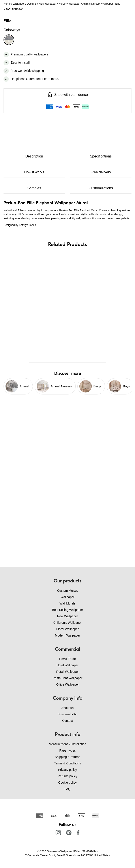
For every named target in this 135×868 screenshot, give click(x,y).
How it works (34, 172)
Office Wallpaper (68, 684)
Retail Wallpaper (67, 672)
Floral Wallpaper (67, 629)
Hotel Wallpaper (67, 665)
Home (7, 4)
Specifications (101, 156)
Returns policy (68, 776)
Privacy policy (67, 770)
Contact (67, 721)
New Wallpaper (67, 616)
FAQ (67, 789)
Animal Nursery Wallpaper (98, 4)
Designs (32, 4)
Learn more (50, 79)
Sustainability (68, 714)
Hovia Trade (67, 659)
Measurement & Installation (67, 744)
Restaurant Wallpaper (68, 678)
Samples (34, 188)
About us (67, 708)
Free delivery (101, 172)
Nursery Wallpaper (69, 4)
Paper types (68, 750)
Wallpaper (19, 4)
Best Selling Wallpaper (67, 610)
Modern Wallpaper (67, 635)
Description (34, 156)
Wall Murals (68, 603)
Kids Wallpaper (47, 4)
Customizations (101, 188)
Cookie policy (67, 783)
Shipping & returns (67, 757)
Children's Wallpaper (67, 623)
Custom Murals (67, 591)
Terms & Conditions (67, 763)
